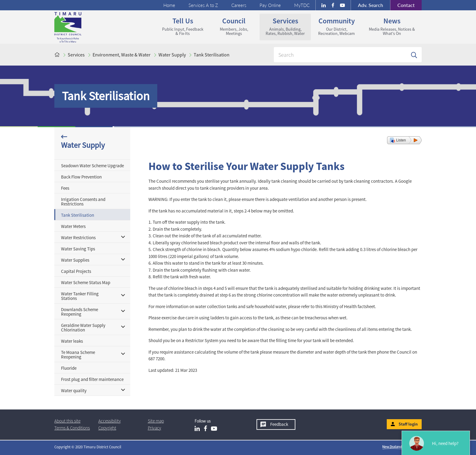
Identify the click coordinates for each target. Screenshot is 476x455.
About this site (67, 421)
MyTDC (302, 5)
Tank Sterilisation (212, 55)
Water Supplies (75, 260)
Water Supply (172, 55)
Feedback (279, 424)
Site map (156, 421)
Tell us (183, 26)
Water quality (74, 390)
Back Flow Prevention (81, 177)
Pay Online (270, 5)
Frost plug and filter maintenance (92, 379)
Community (337, 26)
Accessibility (110, 421)
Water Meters (73, 226)
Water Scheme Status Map (86, 282)
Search (371, 5)
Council (234, 26)
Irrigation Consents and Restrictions (83, 202)
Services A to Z (203, 5)
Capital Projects (76, 271)
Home (169, 5)
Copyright (107, 428)
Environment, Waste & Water (122, 55)
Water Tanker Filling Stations (80, 296)
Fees (65, 188)
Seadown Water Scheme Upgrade (92, 166)
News (392, 26)
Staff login (408, 424)
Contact (402, 5)
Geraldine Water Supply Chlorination (83, 328)
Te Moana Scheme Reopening (78, 355)
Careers (239, 5)
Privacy (155, 428)
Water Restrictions (78, 238)
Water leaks (72, 341)
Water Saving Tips (78, 249)
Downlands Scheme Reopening (80, 312)
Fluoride (69, 368)
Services (285, 26)
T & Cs (72, 428)
